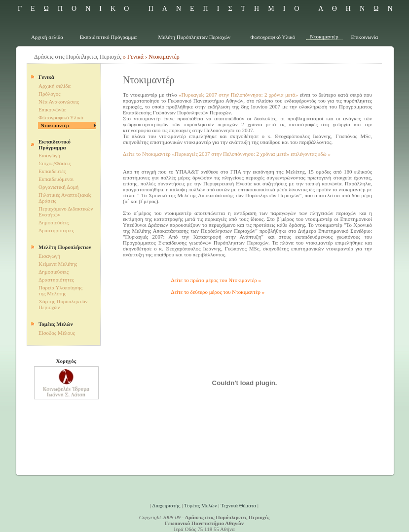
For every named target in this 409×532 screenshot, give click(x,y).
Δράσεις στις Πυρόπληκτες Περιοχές (78, 57)
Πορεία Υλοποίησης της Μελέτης (60, 290)
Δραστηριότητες (56, 230)
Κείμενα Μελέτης (58, 264)
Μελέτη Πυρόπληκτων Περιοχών (195, 37)
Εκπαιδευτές (52, 171)
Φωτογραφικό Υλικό (273, 37)
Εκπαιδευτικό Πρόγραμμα (108, 37)
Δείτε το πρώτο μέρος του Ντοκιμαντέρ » (216, 280)
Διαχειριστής (166, 505)
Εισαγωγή (49, 155)
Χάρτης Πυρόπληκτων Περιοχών (63, 304)
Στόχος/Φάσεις (55, 163)
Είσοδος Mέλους (57, 333)
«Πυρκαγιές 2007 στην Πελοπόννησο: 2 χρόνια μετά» (238, 95)
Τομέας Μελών (201, 505)
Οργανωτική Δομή (58, 187)
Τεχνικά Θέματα (238, 505)
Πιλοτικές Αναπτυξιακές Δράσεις (65, 198)
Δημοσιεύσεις (54, 222)
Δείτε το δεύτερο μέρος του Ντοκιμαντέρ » (218, 292)
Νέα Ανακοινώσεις (59, 102)
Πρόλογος (49, 94)
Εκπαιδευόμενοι (56, 179)
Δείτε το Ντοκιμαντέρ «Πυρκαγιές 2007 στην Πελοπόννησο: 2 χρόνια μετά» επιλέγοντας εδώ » (227, 154)
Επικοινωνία (364, 37)
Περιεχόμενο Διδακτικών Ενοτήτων (66, 212)
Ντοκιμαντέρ (324, 36)
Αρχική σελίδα (47, 37)
